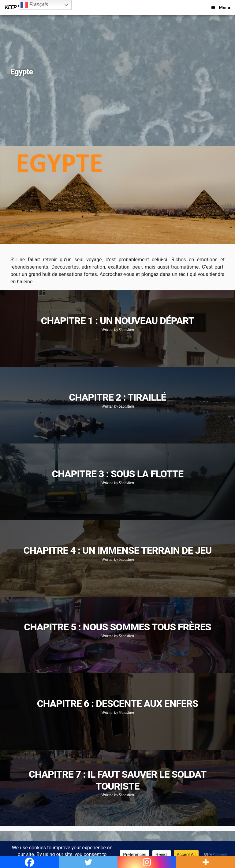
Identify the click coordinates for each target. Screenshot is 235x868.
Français (34, 5)
